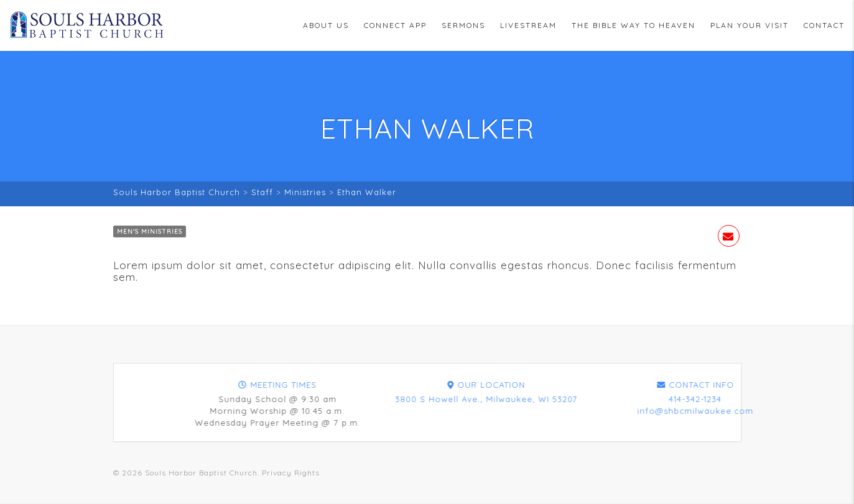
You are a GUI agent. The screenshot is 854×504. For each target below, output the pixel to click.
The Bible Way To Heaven (634, 25)
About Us (326, 25)
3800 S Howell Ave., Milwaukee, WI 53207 (694, 399)
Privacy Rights (291, 473)
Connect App (395, 25)
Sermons (463, 25)
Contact (824, 25)
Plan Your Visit (750, 25)
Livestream (528, 25)
